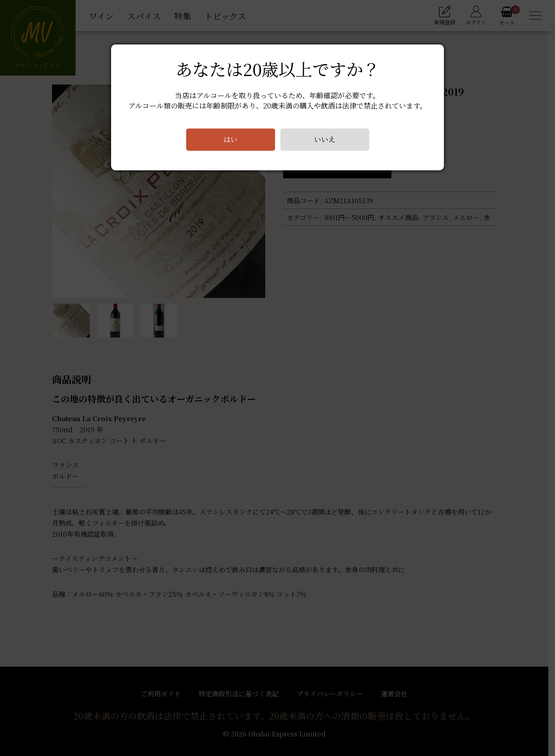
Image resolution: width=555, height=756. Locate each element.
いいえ (324, 139)
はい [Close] (230, 139)
